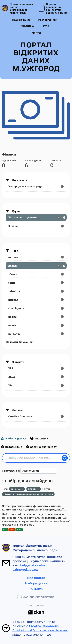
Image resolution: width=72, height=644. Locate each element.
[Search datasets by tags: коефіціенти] (36, 308)
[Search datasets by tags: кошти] (36, 317)
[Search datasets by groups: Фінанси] (36, 226)
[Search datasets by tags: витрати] (36, 257)
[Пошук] (65, 458)
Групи (45, 26)
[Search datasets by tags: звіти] (36, 283)
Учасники (39, 438)
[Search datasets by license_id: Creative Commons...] (36, 416)
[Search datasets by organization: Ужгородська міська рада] (36, 186)
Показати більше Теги (20, 342)
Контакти (36, 589)
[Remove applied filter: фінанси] (23, 489)
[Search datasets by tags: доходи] (36, 266)
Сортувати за (10, 471)
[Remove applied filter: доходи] (39, 489)
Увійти (36, 33)
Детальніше (12, 447)
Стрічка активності (42, 447)
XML (12, 530)
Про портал (36, 578)
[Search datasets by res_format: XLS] (36, 368)
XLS (5, 530)
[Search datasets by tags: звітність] (36, 291)
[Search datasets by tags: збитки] (36, 274)
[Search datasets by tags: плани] (36, 325)
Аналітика (27, 26)
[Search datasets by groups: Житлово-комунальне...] (36, 217)
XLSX (19, 530)
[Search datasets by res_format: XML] (36, 385)
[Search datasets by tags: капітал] (36, 300)
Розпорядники (48, 20)
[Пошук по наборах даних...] (34, 458)
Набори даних (21, 20)
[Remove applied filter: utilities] (52, 494)
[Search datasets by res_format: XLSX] (36, 377)
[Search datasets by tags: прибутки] (36, 334)
